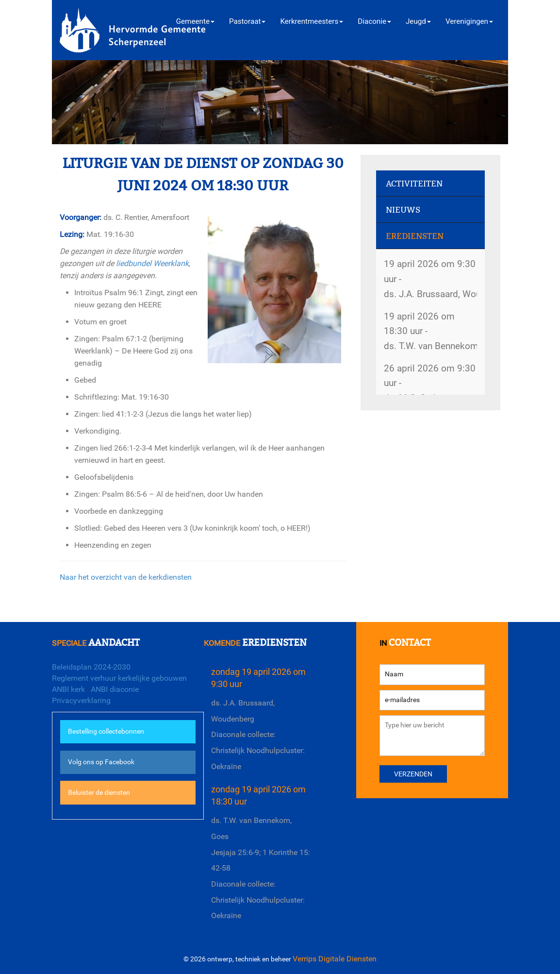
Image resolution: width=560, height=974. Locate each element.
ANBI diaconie (115, 689)
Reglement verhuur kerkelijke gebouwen (119, 678)
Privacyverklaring (81, 700)
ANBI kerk (68, 689)
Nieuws (403, 210)
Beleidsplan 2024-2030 (91, 667)
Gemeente (195, 21)
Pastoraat (247, 21)
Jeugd (418, 21)
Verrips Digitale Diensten (335, 959)
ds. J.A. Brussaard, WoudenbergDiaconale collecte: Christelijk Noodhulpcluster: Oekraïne (258, 735)
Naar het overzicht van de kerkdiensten (126, 577)
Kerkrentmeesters (312, 21)
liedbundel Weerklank (152, 263)
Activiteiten (414, 184)
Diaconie (374, 21)
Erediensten (415, 236)
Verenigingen (469, 21)
